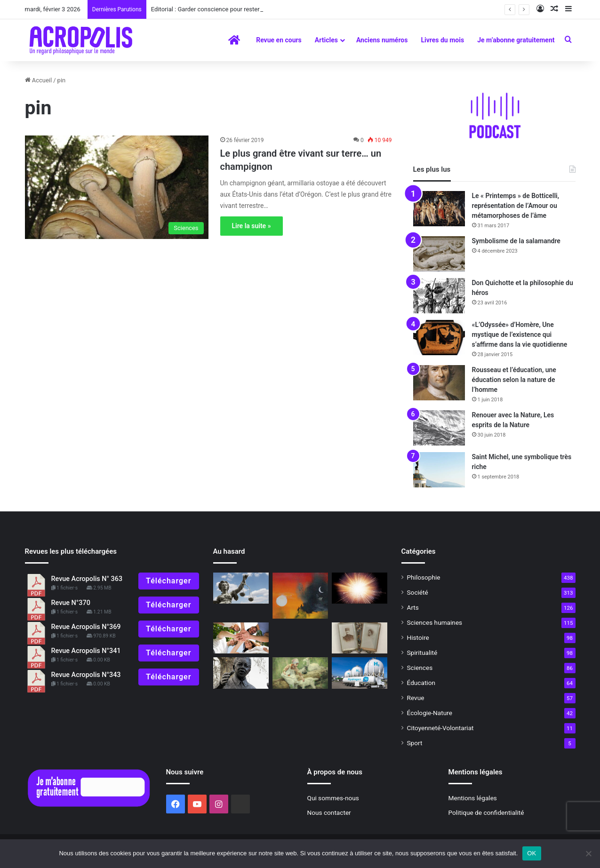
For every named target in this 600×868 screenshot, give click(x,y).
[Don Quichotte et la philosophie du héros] (439, 296)
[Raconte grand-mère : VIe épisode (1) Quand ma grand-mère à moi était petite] (360, 638)
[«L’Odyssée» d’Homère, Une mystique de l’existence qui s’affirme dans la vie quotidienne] (439, 338)
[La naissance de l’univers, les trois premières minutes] (360, 588)
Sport (415, 743)
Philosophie (424, 577)
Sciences (420, 668)
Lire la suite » (252, 226)
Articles (326, 40)
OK (532, 853)
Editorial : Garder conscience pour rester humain (216, 9)
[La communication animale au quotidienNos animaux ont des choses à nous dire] (300, 673)
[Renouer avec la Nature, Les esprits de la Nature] (439, 428)
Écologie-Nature (430, 713)
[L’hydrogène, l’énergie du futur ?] (360, 673)
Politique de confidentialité (486, 812)
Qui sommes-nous (333, 798)
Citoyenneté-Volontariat (440, 728)
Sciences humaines (435, 622)
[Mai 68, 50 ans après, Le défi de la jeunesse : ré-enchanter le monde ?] (241, 638)
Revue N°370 (71, 603)
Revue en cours (279, 40)
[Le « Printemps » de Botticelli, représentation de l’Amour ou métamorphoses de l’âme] (439, 209)
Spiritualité (422, 653)
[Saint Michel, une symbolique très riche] (439, 470)
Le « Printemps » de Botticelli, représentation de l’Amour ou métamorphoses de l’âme (516, 206)
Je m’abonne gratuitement (516, 40)
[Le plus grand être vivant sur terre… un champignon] (117, 187)
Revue (416, 698)
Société (418, 592)
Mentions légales (473, 798)
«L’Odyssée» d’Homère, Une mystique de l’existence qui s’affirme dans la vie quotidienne (520, 334)
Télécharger (168, 581)
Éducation (421, 683)
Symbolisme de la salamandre (516, 241)
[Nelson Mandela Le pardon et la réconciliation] (241, 673)
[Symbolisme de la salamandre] (439, 254)
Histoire (418, 637)
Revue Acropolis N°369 (86, 627)
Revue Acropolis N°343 (86, 675)
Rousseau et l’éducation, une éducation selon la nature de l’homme (514, 380)
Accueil (39, 80)
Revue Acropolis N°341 (86, 651)
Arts (413, 607)
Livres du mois (442, 40)
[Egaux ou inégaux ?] (241, 588)
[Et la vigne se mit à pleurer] (300, 596)
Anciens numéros (382, 40)
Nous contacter (329, 812)
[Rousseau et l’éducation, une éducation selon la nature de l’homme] (439, 383)
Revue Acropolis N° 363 (87, 579)
